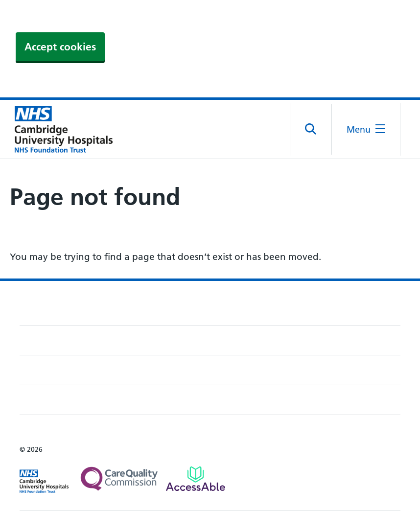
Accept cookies (60, 47)
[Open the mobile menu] (366, 129)
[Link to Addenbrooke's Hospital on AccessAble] (196, 479)
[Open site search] (311, 129)
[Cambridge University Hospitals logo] (59, 129)
